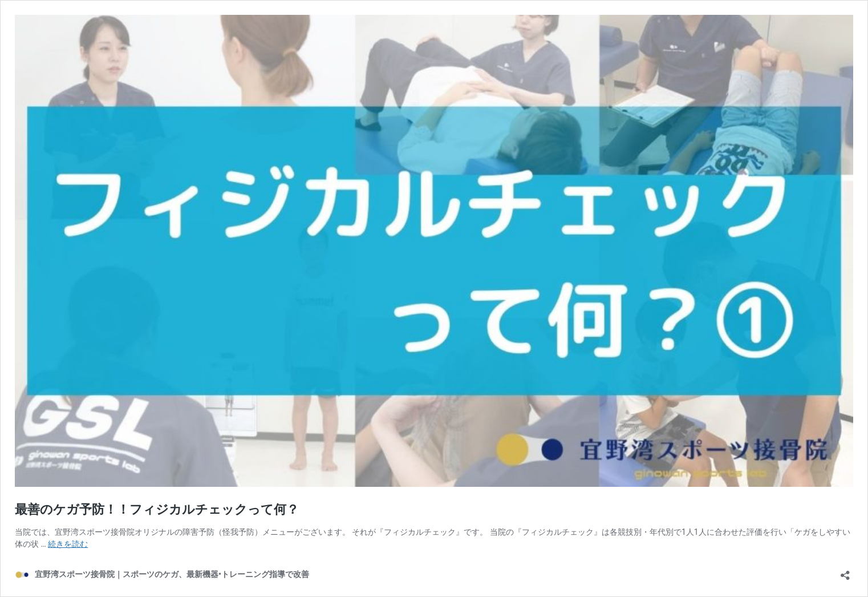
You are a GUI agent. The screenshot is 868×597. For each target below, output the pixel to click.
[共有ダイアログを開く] (845, 572)
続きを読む (68, 544)
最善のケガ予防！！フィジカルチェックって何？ (157, 509)
